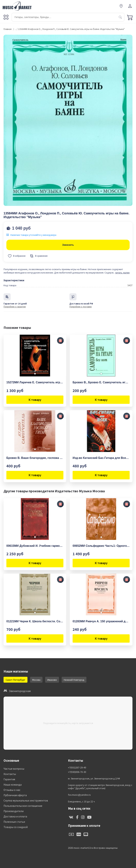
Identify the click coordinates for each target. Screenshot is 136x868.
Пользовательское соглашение (23, 806)
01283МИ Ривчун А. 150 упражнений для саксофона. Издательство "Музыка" (101, 621)
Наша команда (13, 785)
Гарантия (9, 779)
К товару (35, 400)
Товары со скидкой (16, 827)
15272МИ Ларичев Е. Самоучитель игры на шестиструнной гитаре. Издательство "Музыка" (35, 382)
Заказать (68, 245)
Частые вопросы (14, 769)
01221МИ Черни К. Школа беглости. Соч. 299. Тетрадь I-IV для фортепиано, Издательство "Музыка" (35, 621)
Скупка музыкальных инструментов (26, 800)
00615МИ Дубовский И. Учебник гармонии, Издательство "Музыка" (35, 546)
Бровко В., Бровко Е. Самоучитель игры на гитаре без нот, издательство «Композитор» (101, 382)
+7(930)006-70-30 (77, 772)
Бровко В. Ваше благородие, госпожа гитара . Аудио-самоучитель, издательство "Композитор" (35, 458)
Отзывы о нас (12, 790)
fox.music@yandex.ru (79, 795)
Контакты (10, 774)
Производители (14, 811)
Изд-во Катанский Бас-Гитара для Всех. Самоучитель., (101, 458)
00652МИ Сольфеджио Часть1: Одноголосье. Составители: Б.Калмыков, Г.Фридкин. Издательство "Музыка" (101, 546)
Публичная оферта (15, 795)
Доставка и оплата (15, 816)
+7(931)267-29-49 (77, 768)
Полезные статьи (14, 822)
